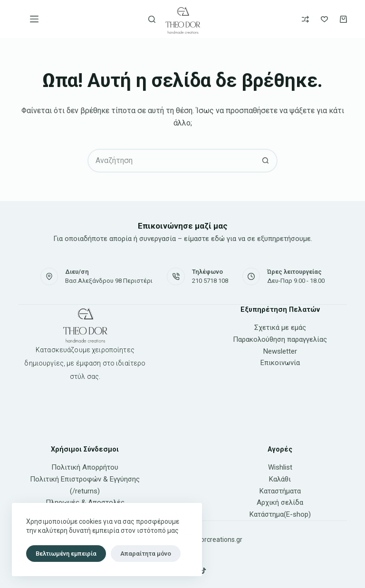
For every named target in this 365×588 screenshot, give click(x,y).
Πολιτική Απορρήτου (85, 467)
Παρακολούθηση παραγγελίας (280, 339)
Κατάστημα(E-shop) (280, 514)
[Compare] (305, 19)
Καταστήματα (280, 491)
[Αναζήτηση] (152, 19)
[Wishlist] (324, 19)
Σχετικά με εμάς (280, 328)
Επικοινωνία (280, 363)
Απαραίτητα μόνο (146, 554)
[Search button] (266, 161)
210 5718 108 (210, 281)
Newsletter (280, 351)
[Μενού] (34, 19)
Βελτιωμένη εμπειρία (66, 554)
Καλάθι (280, 479)
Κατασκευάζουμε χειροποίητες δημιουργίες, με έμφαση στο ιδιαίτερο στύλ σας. (85, 363)
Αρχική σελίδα (280, 502)
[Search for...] (171, 161)
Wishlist (280, 467)
